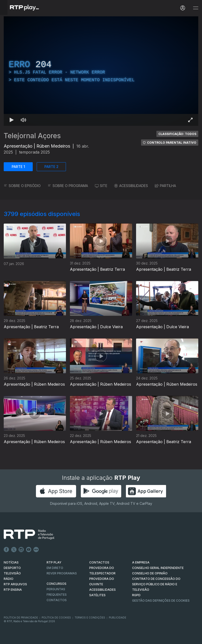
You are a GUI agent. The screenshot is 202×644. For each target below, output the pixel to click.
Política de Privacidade (21, 617)
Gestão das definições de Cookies (161, 601)
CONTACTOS (99, 562)
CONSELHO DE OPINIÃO (150, 573)
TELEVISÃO (12, 573)
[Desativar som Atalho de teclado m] (24, 120)
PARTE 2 (51, 167)
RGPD (136, 595)
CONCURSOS (57, 584)
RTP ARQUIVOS (15, 584)
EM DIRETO (55, 568)
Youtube (29, 550)
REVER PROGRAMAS (62, 573)
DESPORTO (12, 568)
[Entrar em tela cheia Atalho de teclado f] (190, 120)
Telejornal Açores (32, 136)
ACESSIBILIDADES (131, 186)
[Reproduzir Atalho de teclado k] (12, 120)
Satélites (97, 595)
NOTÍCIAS (11, 562)
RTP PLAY (54, 562)
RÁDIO (9, 579)
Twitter (14, 550)
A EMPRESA (141, 562)
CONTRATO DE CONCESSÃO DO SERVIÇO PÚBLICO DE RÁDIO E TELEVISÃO (156, 584)
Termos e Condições (90, 617)
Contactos (57, 600)
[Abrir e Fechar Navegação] (196, 8)
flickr (36, 550)
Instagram (21, 550)
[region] (101, 71)
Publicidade (117, 617)
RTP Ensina (13, 590)
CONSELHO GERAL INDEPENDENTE (158, 568)
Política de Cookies (56, 617)
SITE (101, 186)
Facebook (6, 550)
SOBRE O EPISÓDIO (22, 186)
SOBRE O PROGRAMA (68, 186)
